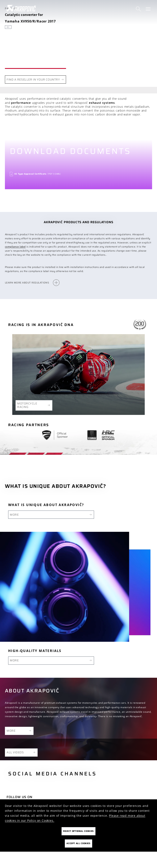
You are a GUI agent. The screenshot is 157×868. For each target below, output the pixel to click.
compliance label (15, 247)
